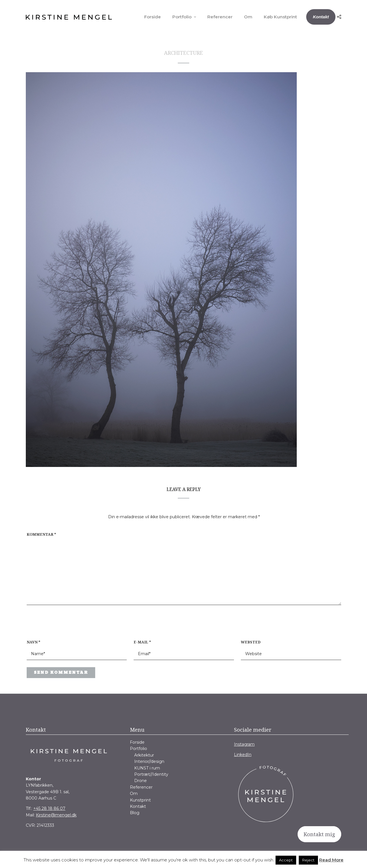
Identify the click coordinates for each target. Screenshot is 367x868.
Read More (331, 860)
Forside (153, 17)
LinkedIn (243, 755)
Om (248, 17)
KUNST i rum (147, 768)
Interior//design (149, 761)
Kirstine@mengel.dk (56, 815)
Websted (251, 642)
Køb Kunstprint (280, 17)
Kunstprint (140, 800)
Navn (34, 642)
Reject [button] (308, 860)
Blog (135, 813)
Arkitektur (144, 755)
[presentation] (63, 625)
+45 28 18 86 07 (49, 808)
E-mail (142, 642)
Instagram (244, 744)
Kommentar (41, 534)
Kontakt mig (319, 834)
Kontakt (321, 17)
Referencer (220, 17)
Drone (140, 781)
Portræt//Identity (151, 774)
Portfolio (182, 17)
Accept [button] (286, 860)
